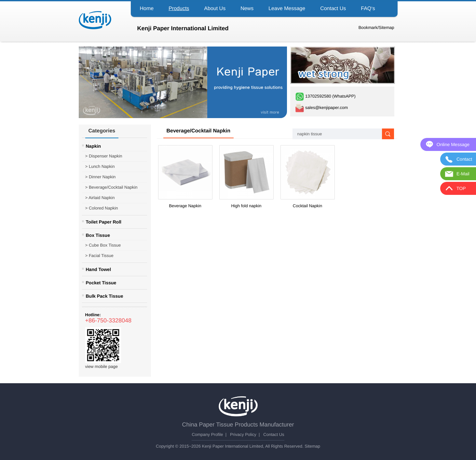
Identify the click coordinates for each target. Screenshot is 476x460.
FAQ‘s (368, 9)
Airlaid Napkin (100, 198)
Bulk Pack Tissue (105, 296)
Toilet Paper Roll (104, 222)
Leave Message (287, 9)
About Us (215, 9)
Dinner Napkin (101, 177)
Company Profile (207, 434)
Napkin (94, 146)
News (247, 9)
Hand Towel (99, 269)
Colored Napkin (102, 208)
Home (147, 9)
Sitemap (387, 27)
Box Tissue (98, 235)
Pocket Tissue (101, 283)
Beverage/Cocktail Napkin (111, 187)
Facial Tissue (99, 256)
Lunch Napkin (100, 167)
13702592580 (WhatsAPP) (325, 96)
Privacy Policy (243, 434)
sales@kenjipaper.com (322, 108)
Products (179, 9)
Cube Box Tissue (103, 245)
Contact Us (333, 9)
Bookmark (368, 27)
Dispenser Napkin (104, 156)
